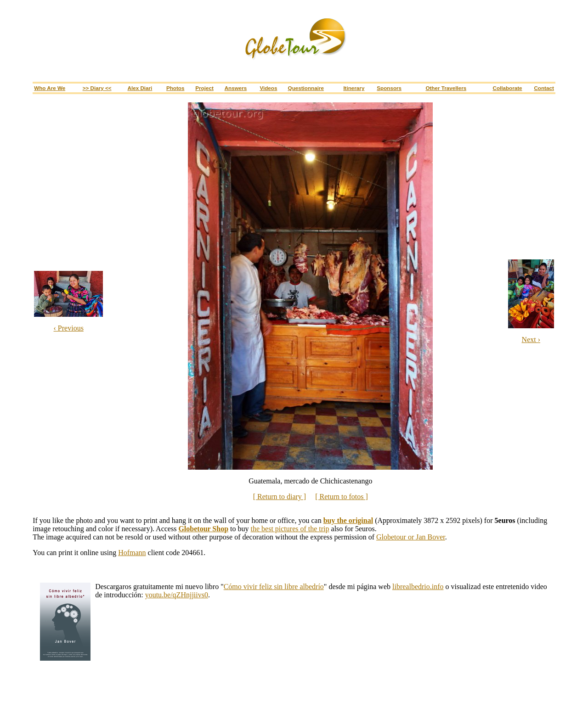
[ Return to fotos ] (342, 497)
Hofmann (132, 553)
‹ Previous (69, 328)
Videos (268, 88)
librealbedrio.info (418, 587)
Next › (531, 340)
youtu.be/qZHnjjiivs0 (177, 595)
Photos (175, 88)
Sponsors (389, 88)
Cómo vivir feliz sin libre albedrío (274, 587)
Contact (544, 88)
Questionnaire (306, 88)
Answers (236, 88)
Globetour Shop (203, 529)
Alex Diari (140, 88)
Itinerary (354, 88)
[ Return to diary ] (280, 497)
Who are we (50, 88)
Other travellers (446, 88)
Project (204, 88)
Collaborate (507, 88)
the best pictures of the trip (290, 529)
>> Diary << (97, 88)
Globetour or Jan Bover (411, 537)
